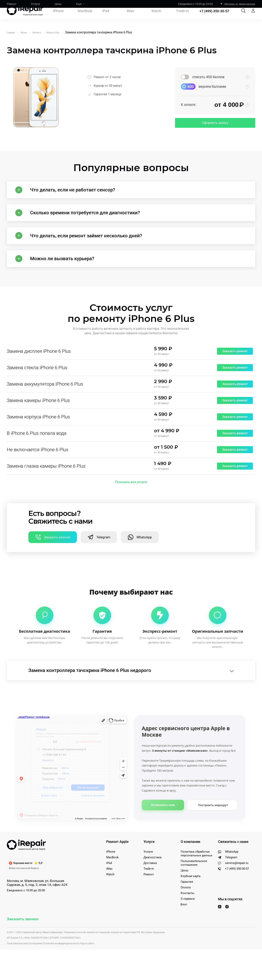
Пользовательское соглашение (194, 881)
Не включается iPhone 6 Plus (38, 464)
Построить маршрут (213, 823)
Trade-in (182, 17)
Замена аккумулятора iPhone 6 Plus (45, 398)
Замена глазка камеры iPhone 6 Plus (46, 480)
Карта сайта (87, 961)
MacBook (85, 17)
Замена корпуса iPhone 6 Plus (38, 431)
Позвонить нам (163, 823)
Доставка (150, 881)
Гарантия (187, 900)
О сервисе (188, 917)
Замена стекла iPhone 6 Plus (37, 382)
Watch (156, 17)
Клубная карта (191, 894)
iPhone (58, 17)
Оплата (186, 905)
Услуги (35, 4)
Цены (58, 4)
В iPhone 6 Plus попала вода (37, 447)
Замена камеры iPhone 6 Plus (38, 415)
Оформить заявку (215, 123)
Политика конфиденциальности (61, 961)
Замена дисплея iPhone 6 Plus (39, 365)
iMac (131, 17)
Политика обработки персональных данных (196, 871)
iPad (106, 17)
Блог (184, 922)
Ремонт (12, 4)
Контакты (188, 911)
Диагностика (153, 875)
